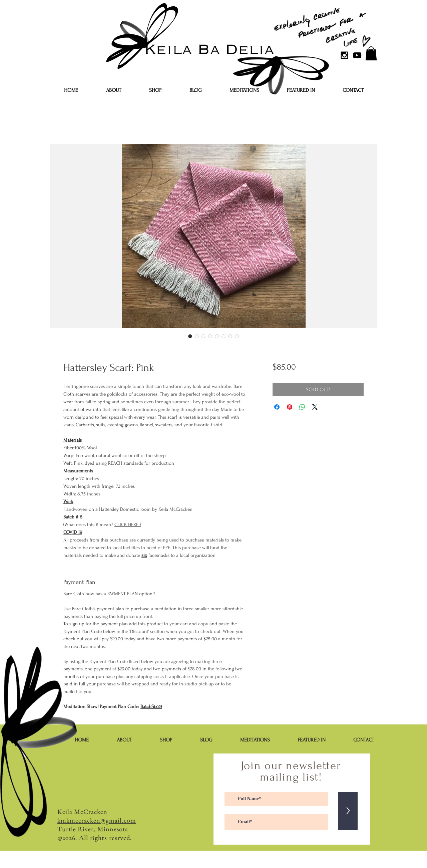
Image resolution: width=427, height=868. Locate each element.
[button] (371, 53)
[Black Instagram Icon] (344, 55)
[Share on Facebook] (277, 407)
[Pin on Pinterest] (290, 407)
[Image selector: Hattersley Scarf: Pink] (190, 336)
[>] (348, 811)
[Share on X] (315, 407)
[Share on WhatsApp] (302, 407)
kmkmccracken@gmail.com (97, 820)
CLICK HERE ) (128, 525)
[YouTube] (357, 55)
